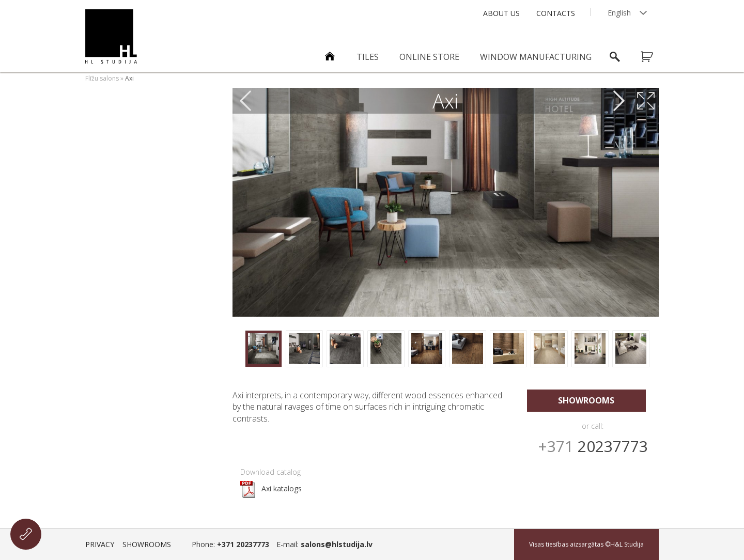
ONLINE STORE (429, 57)
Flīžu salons (102, 78)
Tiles (368, 57)
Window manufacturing (536, 57)
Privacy (100, 544)
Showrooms (586, 400)
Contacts (556, 13)
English (619, 13)
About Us (501, 13)
